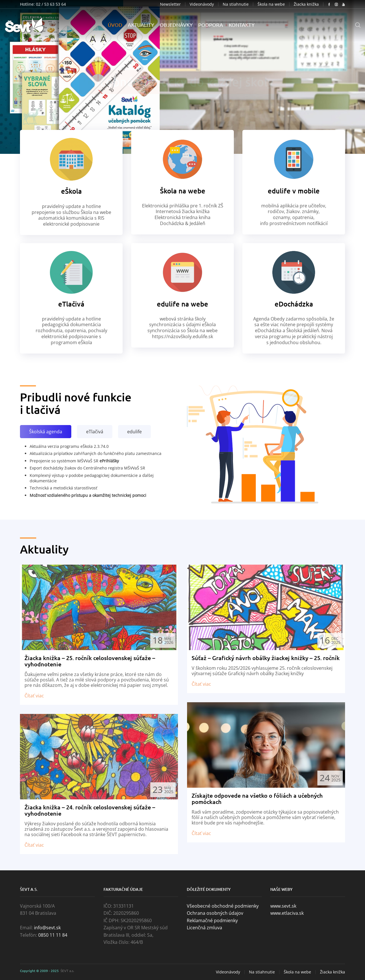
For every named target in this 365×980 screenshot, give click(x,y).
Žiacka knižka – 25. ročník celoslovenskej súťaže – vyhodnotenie (90, 661)
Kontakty (242, 25)
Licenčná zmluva (204, 928)
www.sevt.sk (283, 906)
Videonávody (202, 4)
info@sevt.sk (47, 928)
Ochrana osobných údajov (215, 913)
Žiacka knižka (306, 4)
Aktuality (141, 25)
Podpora (211, 25)
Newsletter (170, 4)
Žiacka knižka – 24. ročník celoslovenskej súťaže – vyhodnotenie (90, 810)
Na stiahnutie (236, 4)
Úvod (115, 25)
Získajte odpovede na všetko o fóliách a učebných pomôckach (257, 799)
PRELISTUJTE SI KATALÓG (182, 89)
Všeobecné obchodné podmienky (223, 906)
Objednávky (176, 25)
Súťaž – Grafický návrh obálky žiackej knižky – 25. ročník (266, 658)
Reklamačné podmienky (212, 920)
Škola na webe (271, 4)
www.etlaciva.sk (287, 913)
